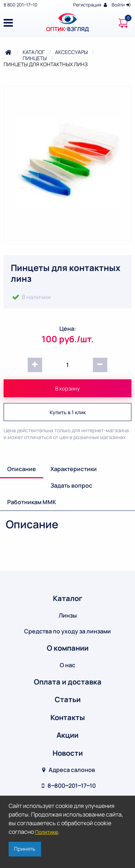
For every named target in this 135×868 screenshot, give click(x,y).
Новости (68, 753)
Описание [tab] (22, 469)
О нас (67, 665)
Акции (67, 735)
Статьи (68, 699)
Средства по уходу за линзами (67, 631)
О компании (68, 648)
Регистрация (91, 5)
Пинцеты (35, 58)
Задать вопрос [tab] (71, 485)
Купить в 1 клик (68, 412)
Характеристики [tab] (74, 469)
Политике (46, 832)
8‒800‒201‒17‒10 (68, 786)
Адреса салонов (67, 770)
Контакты (68, 717)
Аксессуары (71, 52)
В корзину (67, 388)
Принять (25, 849)
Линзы (68, 615)
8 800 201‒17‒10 (21, 5)
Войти (121, 5)
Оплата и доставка (68, 682)
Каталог (34, 52)
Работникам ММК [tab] (32, 502)
